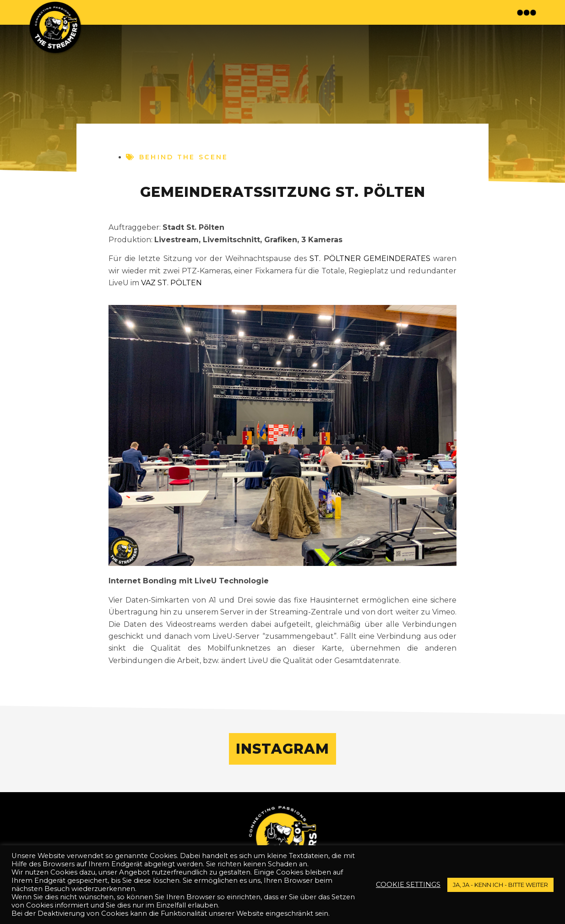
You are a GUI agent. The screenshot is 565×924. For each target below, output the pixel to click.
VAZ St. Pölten (171, 283)
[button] (528, 12)
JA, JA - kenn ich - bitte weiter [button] (500, 885)
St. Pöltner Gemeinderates (370, 258)
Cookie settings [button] (408, 885)
